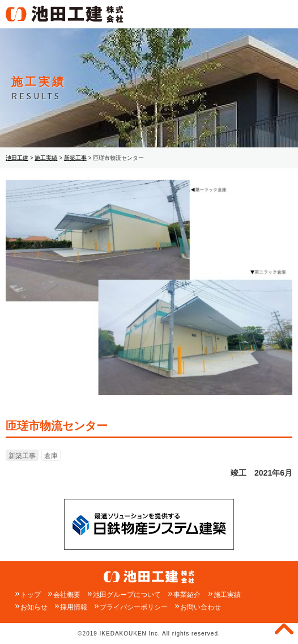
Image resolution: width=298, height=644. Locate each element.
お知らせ (34, 607)
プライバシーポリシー (134, 607)
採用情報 (74, 607)
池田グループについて (127, 595)
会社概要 (67, 595)
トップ (31, 595)
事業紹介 (187, 595)
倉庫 (51, 456)
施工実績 (227, 595)
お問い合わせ (201, 607)
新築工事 (22, 456)
